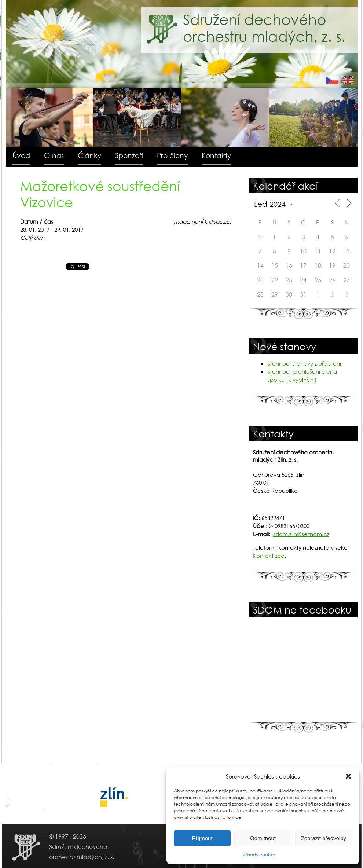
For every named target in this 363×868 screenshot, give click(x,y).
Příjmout (202, 838)
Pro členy (172, 155)
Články (89, 155)
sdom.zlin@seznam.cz (301, 534)
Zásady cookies (259, 855)
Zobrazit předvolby (324, 838)
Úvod (21, 155)
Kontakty (216, 155)
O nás (54, 155)
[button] (348, 776)
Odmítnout (263, 838)
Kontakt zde (269, 556)
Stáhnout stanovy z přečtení (304, 363)
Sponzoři (129, 155)
